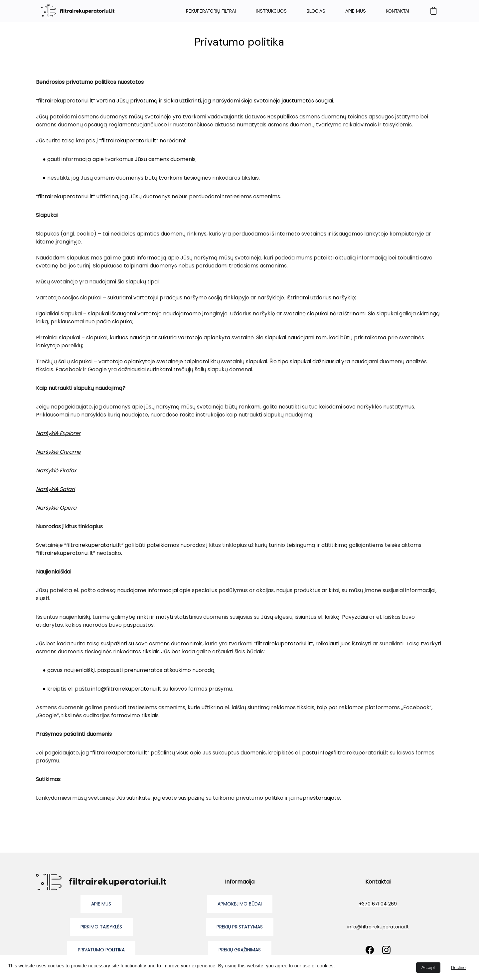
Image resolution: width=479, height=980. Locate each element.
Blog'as (316, 11)
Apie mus (356, 11)
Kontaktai (398, 11)
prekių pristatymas (240, 927)
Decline (458, 968)
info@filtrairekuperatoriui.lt (378, 927)
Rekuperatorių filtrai (211, 11)
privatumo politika (101, 950)
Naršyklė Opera (56, 508)
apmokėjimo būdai (240, 904)
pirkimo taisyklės (101, 927)
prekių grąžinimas (240, 950)
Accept (428, 968)
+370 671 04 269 (378, 904)
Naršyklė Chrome (58, 452)
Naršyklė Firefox (56, 471)
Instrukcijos (271, 11)
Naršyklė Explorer (58, 433)
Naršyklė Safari (55, 489)
